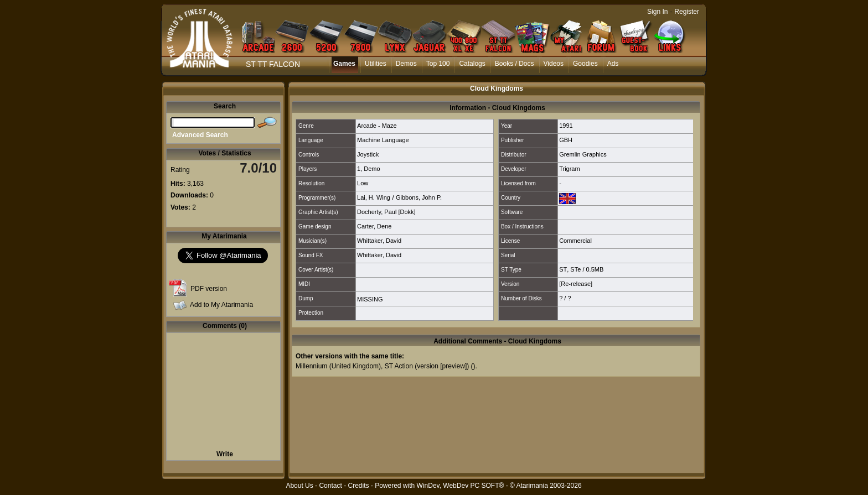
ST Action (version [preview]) (427, 366)
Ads (613, 64)
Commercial (575, 241)
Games (344, 64)
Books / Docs (515, 64)
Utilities (376, 64)
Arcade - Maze (377, 126)
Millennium (311, 366)
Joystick (368, 154)
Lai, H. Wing (374, 197)
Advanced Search (200, 135)
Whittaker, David (379, 241)
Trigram (569, 169)
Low (363, 183)
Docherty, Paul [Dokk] (386, 212)
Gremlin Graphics (583, 154)
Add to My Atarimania (221, 305)
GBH (566, 140)
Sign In (657, 12)
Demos (406, 64)
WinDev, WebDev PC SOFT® (461, 486)
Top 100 (438, 64)
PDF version (209, 289)
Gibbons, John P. (419, 197)
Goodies (585, 64)
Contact (330, 486)
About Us (299, 486)
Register (687, 12)
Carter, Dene (374, 226)
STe (575, 269)
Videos (554, 64)
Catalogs (472, 64)
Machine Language (383, 140)
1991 (566, 126)
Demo (372, 169)
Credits (358, 486)
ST (563, 269)
